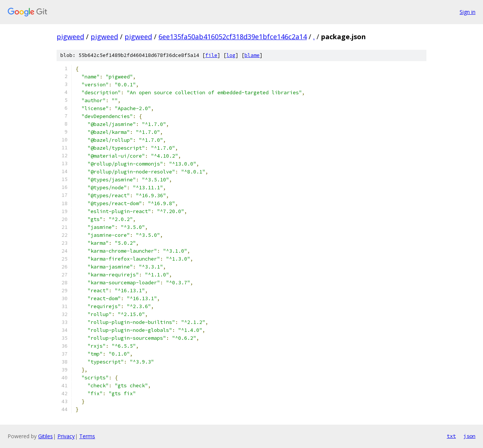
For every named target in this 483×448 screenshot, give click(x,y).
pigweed (70, 37)
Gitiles (45, 436)
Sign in (468, 12)
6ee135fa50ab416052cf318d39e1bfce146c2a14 (233, 37)
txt (451, 436)
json (469, 436)
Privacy (66, 436)
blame (252, 55)
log (231, 55)
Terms (87, 436)
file (211, 55)
